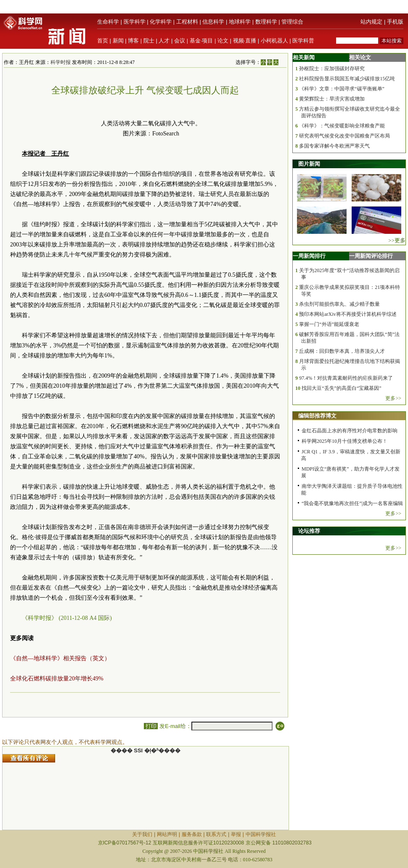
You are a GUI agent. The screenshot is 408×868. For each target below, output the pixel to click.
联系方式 (216, 834)
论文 (223, 41)
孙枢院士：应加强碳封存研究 (332, 69)
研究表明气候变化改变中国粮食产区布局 (344, 136)
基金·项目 (201, 41)
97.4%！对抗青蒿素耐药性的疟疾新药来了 (346, 378)
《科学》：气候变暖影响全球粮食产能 (342, 126)
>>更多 (397, 240)
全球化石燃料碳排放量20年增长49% (57, 679)
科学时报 (61, 62)
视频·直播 (245, 41)
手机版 (395, 22)
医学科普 (303, 41)
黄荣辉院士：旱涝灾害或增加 (332, 99)
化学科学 (161, 22)
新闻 (118, 41)
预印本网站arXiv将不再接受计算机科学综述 (348, 314)
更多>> (393, 398)
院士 (149, 41)
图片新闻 (309, 164)
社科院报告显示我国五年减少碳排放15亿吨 (347, 79)
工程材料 (187, 22)
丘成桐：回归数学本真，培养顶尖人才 (342, 351)
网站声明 (167, 834)
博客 (133, 41)
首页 (103, 41)
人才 (164, 41)
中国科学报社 (261, 834)
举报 (236, 834)
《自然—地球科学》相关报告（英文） (60, 658)
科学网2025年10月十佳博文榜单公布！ (344, 441)
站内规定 (371, 22)
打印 (151, 726)
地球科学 (240, 22)
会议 (180, 41)
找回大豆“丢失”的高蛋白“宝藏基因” (341, 388)
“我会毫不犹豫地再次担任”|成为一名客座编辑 (352, 503)
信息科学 (213, 22)
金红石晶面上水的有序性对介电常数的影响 (350, 431)
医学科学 (135, 22)
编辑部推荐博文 (317, 416)
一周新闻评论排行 (371, 256)
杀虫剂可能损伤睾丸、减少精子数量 (339, 304)
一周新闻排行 (309, 256)
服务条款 (192, 834)
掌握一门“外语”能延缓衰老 (329, 324)
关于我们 (142, 834)
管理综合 (292, 22)
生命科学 (108, 22)
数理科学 (266, 22)
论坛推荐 (309, 531)
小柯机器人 (274, 41)
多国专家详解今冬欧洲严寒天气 (334, 146)
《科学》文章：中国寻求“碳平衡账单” (342, 89)
